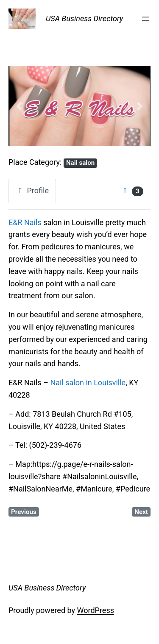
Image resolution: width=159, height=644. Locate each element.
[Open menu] (145, 19)
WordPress (96, 610)
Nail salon (80, 163)
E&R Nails (25, 222)
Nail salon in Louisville (88, 383)
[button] (19, 106)
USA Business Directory (84, 18)
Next (141, 512)
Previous (24, 512)
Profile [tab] (32, 191)
